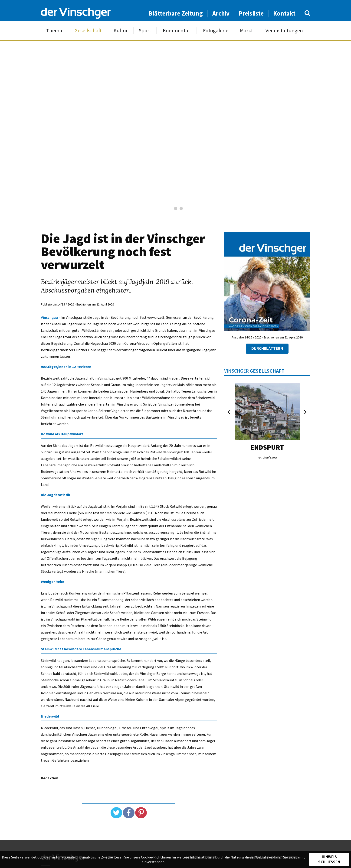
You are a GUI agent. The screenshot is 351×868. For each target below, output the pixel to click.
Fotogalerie (216, 31)
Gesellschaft (88, 31)
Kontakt (284, 13)
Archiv (221, 13)
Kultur (121, 31)
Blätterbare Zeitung (176, 13)
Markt (246, 31)
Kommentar (176, 31)
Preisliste (251, 13)
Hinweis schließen (329, 859)
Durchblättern (267, 348)
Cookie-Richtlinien (156, 857)
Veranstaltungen (284, 31)
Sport (145, 31)
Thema (54, 31)
